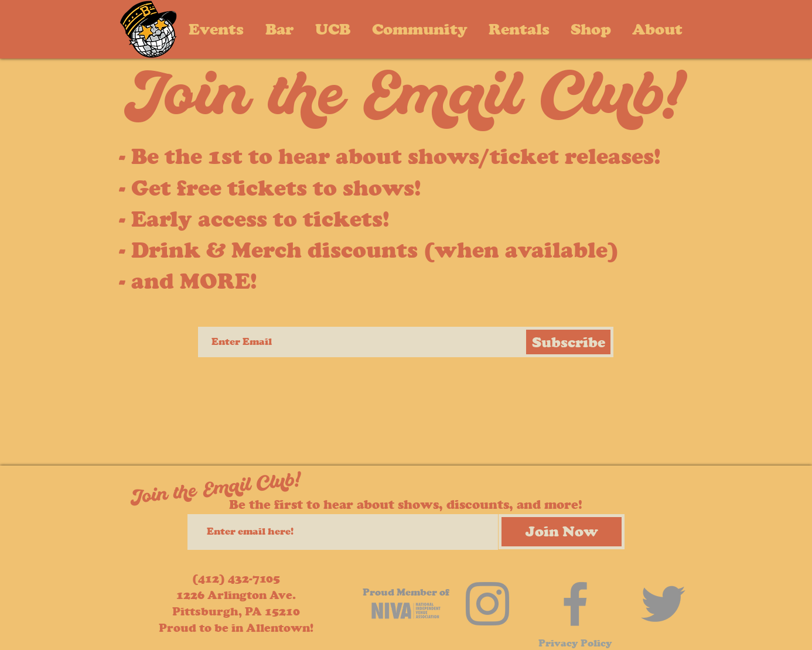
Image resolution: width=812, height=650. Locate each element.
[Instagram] (487, 604)
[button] (657, 29)
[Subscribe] (568, 342)
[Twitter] (663, 604)
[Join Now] (562, 532)
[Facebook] (575, 604)
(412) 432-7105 (236, 579)
